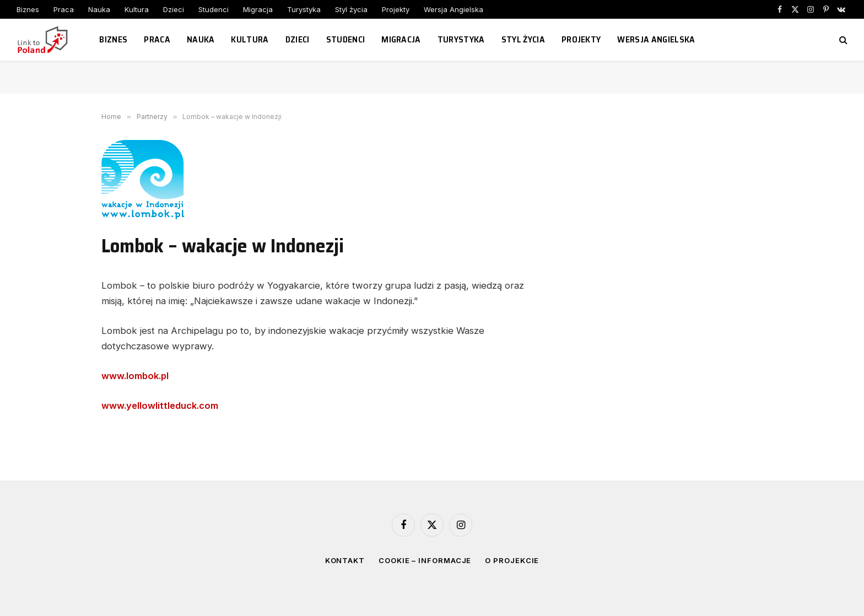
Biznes (28, 9)
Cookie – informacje (425, 560)
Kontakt (345, 560)
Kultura (137, 9)
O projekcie (512, 560)
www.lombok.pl (135, 376)
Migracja (258, 9)
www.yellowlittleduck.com (160, 406)
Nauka (99, 9)
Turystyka (304, 9)
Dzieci (174, 9)
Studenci (214, 9)
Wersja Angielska (453, 9)
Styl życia (351, 9)
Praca (64, 9)
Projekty (396, 9)
